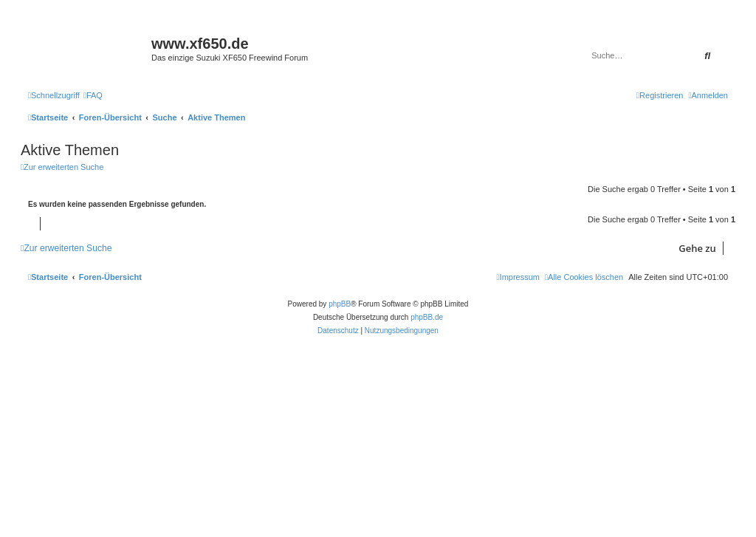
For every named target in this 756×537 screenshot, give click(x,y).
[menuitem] (93, 95)
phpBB (340, 304)
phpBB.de (427, 317)
